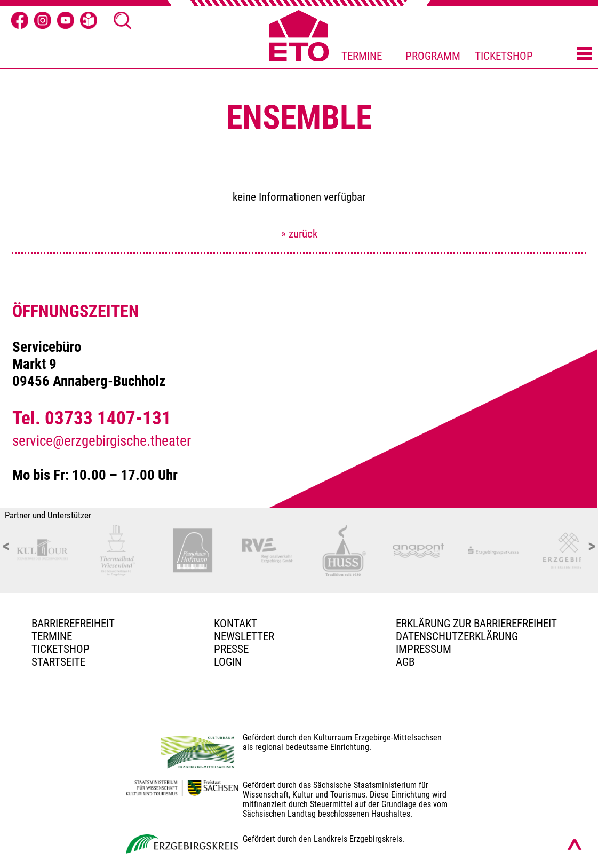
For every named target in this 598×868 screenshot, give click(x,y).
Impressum (424, 649)
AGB (405, 662)
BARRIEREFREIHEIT (73, 624)
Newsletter (244, 636)
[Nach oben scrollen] (575, 845)
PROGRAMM (433, 56)
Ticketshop (61, 649)
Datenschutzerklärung (457, 636)
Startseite (58, 662)
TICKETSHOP (504, 56)
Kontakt (236, 624)
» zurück (299, 234)
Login (228, 662)
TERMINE (362, 56)
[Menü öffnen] (584, 54)
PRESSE (231, 649)
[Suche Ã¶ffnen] (122, 20)
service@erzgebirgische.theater (102, 441)
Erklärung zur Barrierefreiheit (476, 624)
